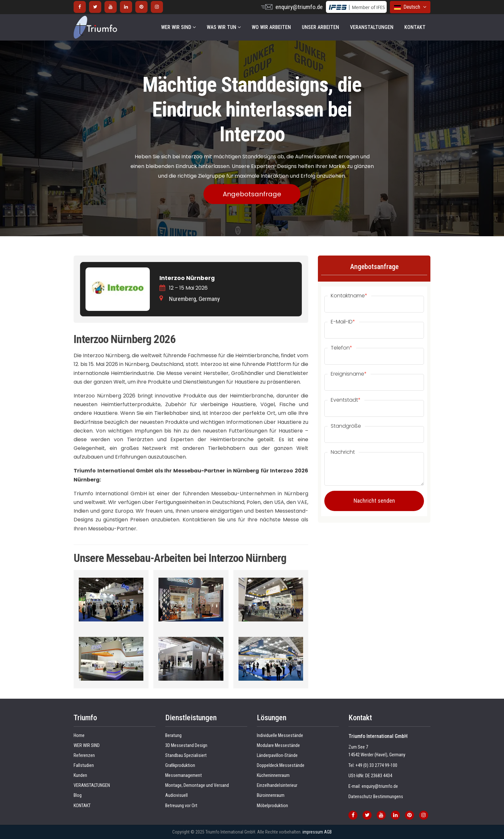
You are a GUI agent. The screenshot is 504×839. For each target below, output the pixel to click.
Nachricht (343, 452)
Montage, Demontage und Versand (197, 785)
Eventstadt (346, 400)
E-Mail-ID (343, 322)
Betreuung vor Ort (181, 806)
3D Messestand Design (186, 746)
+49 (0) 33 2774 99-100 (376, 765)
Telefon (342, 348)
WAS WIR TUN (224, 27)
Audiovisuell (176, 795)
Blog (78, 795)
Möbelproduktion (272, 806)
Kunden (80, 775)
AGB (328, 832)
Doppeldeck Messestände (281, 765)
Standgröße (346, 426)
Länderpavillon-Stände (277, 755)
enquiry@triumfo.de (299, 7)
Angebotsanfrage (252, 194)
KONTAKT (415, 27)
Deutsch (410, 7)
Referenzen (84, 755)
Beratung (173, 736)
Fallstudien (84, 765)
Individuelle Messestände (280, 736)
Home (79, 736)
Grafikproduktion (180, 765)
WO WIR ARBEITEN (271, 27)
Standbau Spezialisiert (186, 755)
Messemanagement (184, 775)
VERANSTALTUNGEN (372, 27)
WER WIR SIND (178, 27)
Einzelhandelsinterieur (277, 785)
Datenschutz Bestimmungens (376, 797)
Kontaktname (349, 296)
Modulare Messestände (278, 746)
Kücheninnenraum (273, 775)
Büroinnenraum (271, 795)
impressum (313, 832)
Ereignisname (349, 374)
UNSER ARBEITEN (320, 27)
